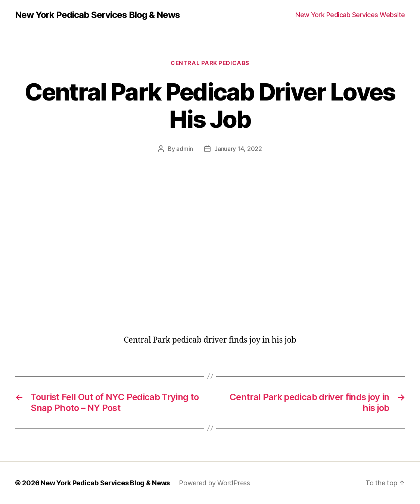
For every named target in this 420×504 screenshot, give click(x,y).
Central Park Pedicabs (210, 63)
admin (185, 149)
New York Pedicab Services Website (350, 15)
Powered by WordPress (214, 483)
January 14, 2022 (238, 149)
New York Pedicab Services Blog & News (97, 15)
